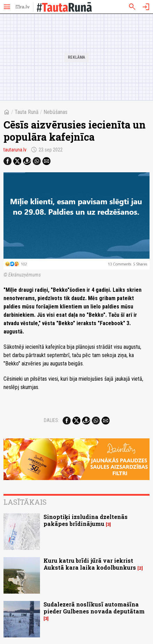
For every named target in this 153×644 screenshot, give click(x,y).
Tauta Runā (27, 112)
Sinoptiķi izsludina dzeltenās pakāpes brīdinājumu (86, 520)
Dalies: (51, 420)
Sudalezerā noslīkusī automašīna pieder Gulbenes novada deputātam (94, 608)
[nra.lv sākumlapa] (23, 7)
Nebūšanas (55, 112)
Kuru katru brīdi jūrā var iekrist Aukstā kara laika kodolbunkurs (90, 564)
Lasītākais (25, 502)
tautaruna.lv (15, 150)
